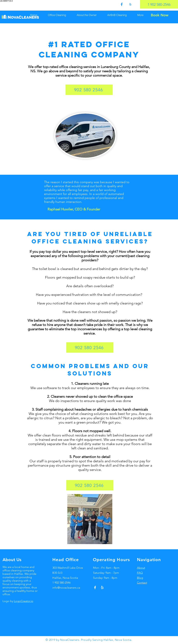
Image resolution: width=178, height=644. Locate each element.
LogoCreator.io (24, 601)
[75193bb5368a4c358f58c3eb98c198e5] (130, 4)
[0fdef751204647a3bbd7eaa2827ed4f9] (122, 4)
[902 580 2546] (89, 90)
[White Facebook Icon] (95, 587)
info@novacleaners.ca (66, 588)
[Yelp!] (102, 587)
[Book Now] (160, 15)
